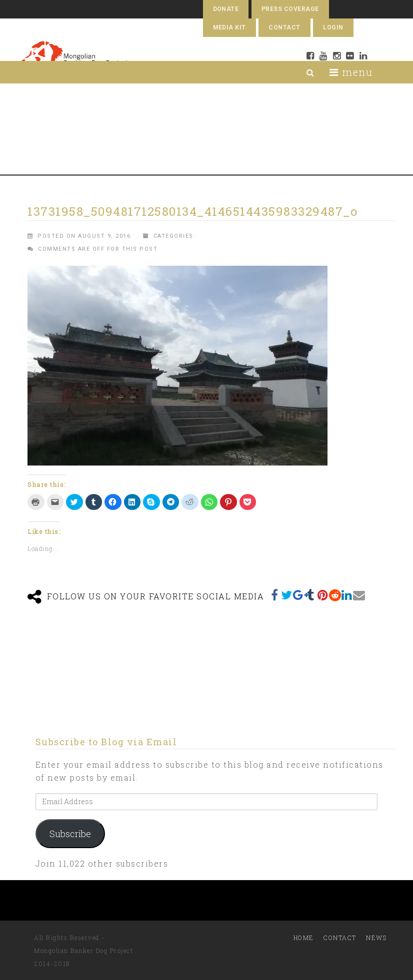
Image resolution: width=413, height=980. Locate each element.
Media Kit (229, 27)
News (376, 938)
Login (333, 27)
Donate (226, 9)
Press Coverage (290, 9)
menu (351, 72)
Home (304, 938)
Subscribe (70, 834)
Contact (284, 27)
